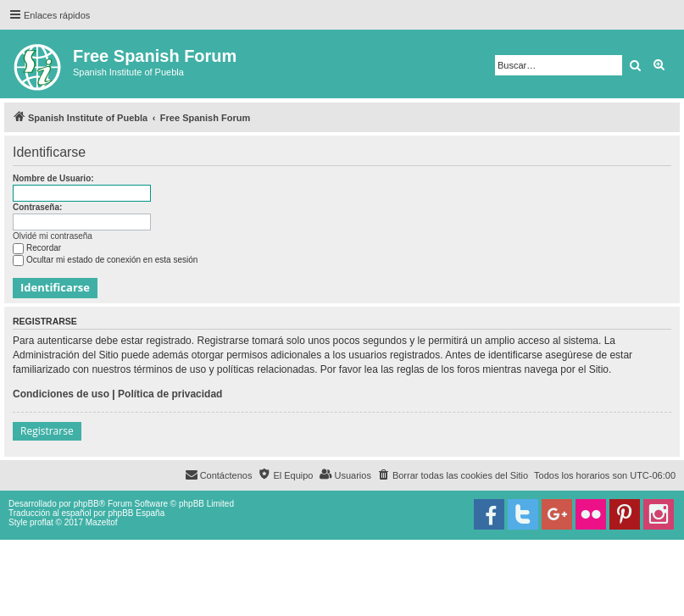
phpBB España (136, 513)
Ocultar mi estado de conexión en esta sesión (105, 260)
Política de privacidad (170, 394)
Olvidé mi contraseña (53, 236)
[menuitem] (453, 475)
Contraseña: (37, 207)
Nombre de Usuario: (53, 178)
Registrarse (47, 431)
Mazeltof (102, 522)
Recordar (37, 248)
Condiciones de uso (61, 394)
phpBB (86, 504)
